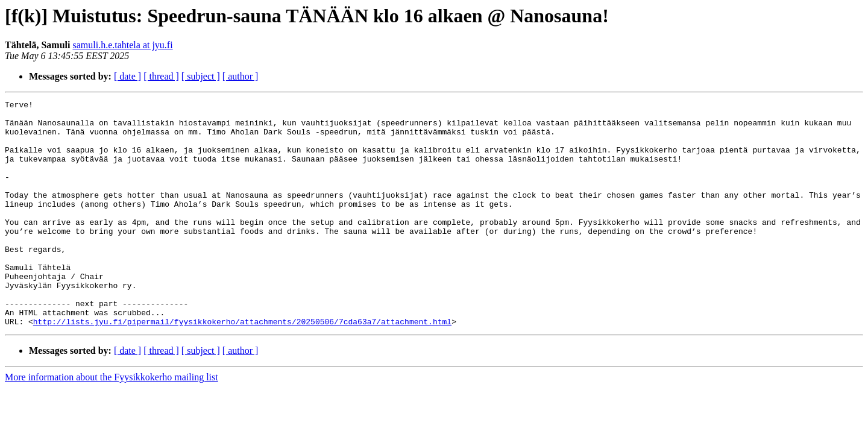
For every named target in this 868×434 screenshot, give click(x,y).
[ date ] (127, 76)
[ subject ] (201, 76)
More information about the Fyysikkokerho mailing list (112, 422)
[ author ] (241, 76)
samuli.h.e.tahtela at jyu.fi (122, 45)
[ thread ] (161, 76)
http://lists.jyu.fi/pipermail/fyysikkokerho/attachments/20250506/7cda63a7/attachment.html (242, 366)
